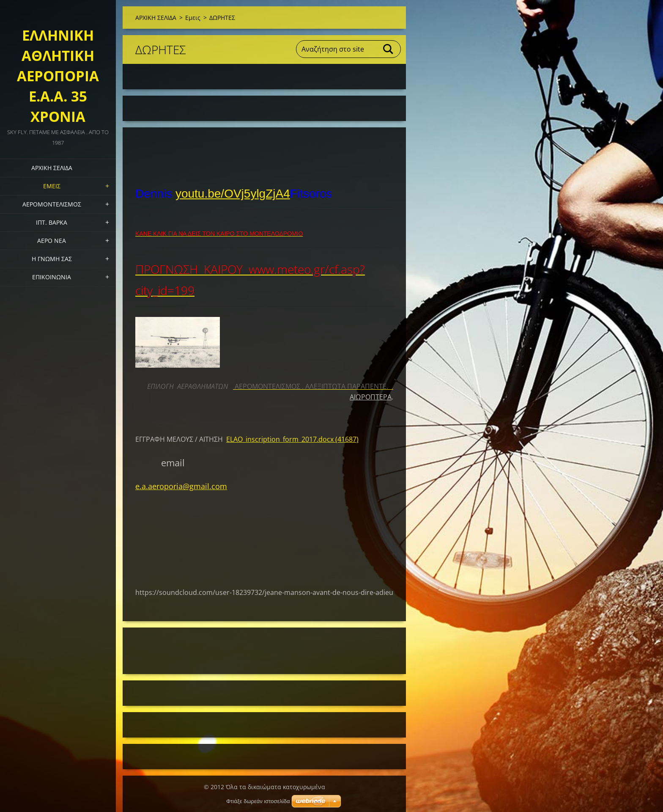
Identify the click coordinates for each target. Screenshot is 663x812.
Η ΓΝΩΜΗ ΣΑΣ (52, 259)
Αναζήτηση (389, 49)
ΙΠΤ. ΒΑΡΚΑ (52, 222)
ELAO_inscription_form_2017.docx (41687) (292, 439)
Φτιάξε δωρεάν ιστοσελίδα (258, 801)
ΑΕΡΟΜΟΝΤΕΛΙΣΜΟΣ (52, 204)
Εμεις (52, 186)
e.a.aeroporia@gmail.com (181, 486)
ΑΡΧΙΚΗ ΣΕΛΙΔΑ (52, 168)
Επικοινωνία (52, 277)
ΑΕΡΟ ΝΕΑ (52, 241)
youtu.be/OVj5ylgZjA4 (233, 194)
